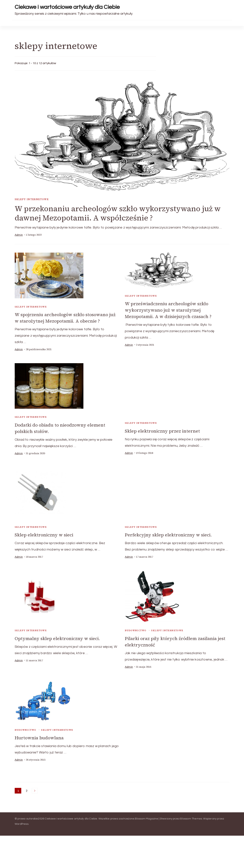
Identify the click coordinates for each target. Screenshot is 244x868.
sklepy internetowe (32, 199)
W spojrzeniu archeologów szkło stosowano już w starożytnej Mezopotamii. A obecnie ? (66, 318)
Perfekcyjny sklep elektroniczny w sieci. (169, 534)
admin (19, 235)
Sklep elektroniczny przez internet (163, 431)
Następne (35, 790)
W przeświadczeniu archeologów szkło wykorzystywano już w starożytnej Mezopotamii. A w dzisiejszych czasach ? (168, 310)
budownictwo (136, 630)
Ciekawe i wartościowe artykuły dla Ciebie (67, 7)
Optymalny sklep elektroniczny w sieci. (58, 638)
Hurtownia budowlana (39, 737)
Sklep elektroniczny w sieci (44, 534)
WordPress (22, 823)
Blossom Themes (191, 818)
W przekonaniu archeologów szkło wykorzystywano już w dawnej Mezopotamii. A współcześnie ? (118, 213)
